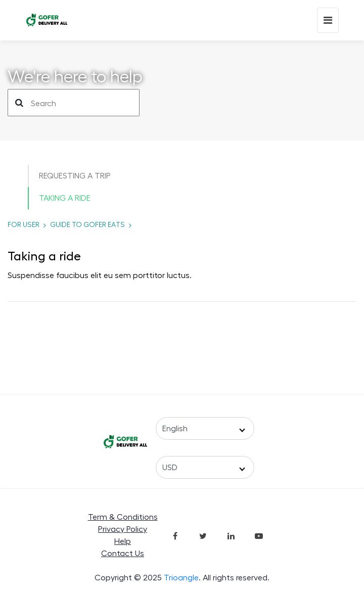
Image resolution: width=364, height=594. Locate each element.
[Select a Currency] (205, 467)
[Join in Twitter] (203, 535)
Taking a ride (65, 198)
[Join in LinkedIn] (231, 535)
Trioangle (181, 578)
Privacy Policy (123, 529)
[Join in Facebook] (175, 535)
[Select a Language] (205, 428)
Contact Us (123, 554)
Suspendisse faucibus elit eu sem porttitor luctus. (100, 276)
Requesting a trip (75, 176)
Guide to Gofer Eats (87, 225)
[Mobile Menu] (328, 20)
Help (123, 541)
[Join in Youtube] (259, 535)
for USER (24, 225)
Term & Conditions (123, 517)
